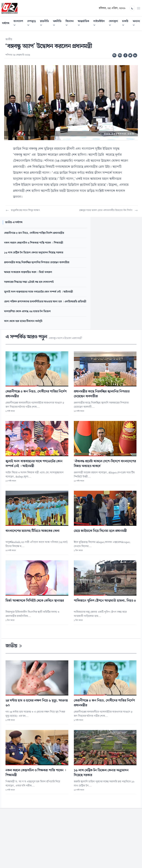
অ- (115, 55)
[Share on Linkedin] (135, 55)
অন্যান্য (137, 24)
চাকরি (126, 24)
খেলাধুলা (114, 24)
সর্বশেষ (6, 23)
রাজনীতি (45, 24)
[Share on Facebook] (125, 55)
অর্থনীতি (58, 24)
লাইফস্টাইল (100, 24)
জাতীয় (9, 40)
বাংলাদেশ (19, 24)
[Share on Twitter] (130, 55)
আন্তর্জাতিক (85, 24)
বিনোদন (71, 24)
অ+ (120, 55)
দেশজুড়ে (33, 24)
